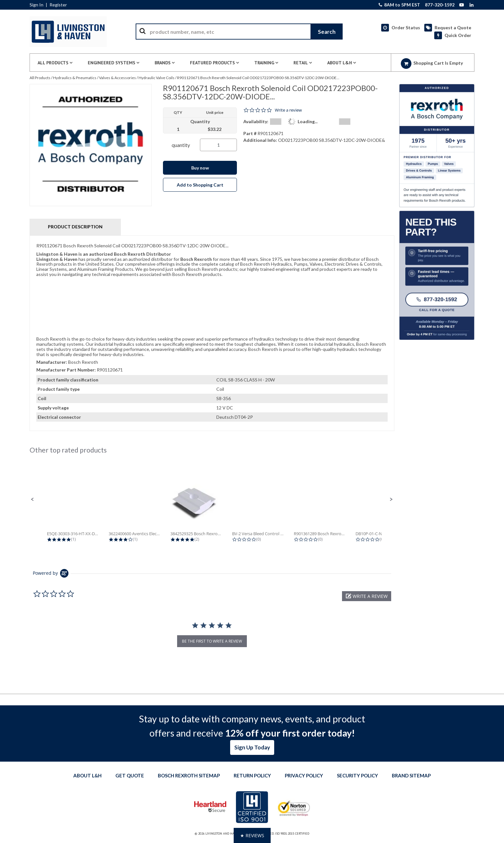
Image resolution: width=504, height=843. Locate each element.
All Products (40, 78)
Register (58, 5)
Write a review (288, 110)
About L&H (87, 775)
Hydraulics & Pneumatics (75, 78)
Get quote (130, 775)
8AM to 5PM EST (399, 5)
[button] (32, 499)
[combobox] (239, 32)
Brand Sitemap (411, 775)
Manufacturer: (52, 362)
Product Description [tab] (75, 227)
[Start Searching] (327, 32)
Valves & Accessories (117, 78)
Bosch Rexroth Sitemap (189, 775)
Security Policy (357, 775)
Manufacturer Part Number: (66, 370)
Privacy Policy (304, 775)
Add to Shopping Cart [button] (200, 185)
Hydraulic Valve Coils (157, 78)
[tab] (212, 333)
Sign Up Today (252, 747)
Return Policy (252, 775)
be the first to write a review (212, 641)
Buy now (200, 168)
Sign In (36, 5)
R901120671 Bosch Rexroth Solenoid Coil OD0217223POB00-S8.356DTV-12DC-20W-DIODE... (258, 78)
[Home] (68, 32)
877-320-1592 (440, 5)
